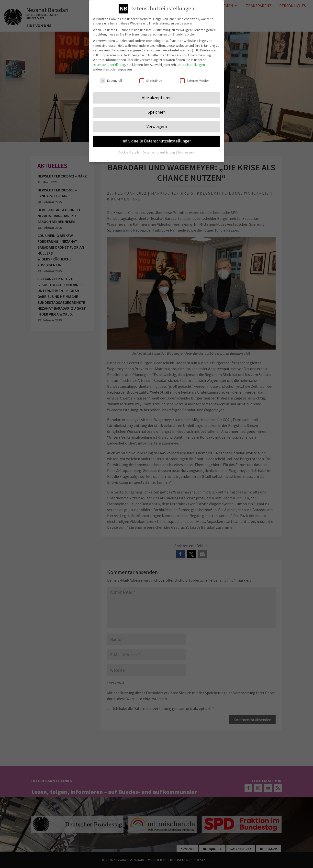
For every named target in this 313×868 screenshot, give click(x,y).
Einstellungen (195, 64)
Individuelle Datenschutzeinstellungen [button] (156, 140)
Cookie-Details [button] (129, 152)
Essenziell (111, 80)
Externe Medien (195, 80)
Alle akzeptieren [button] (157, 97)
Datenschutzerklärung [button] (159, 152)
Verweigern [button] (157, 126)
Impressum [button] (186, 152)
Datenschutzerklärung (109, 64)
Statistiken (151, 80)
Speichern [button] (156, 111)
